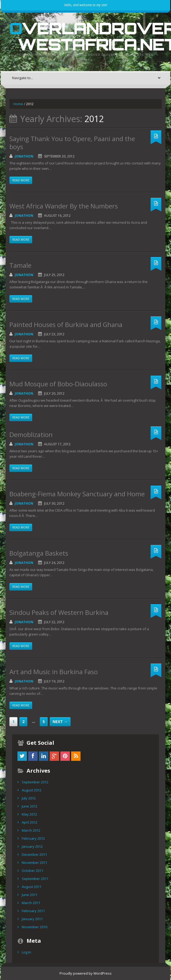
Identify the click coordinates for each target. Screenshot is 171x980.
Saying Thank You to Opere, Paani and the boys (72, 143)
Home (18, 104)
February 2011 (33, 911)
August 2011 (32, 887)
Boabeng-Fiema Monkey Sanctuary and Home (77, 494)
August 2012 (32, 790)
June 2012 (30, 806)
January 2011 (32, 919)
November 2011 (34, 862)
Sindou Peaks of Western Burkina (59, 612)
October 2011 (32, 871)
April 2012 (30, 822)
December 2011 (34, 854)
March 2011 (31, 903)
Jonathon (24, 156)
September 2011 (35, 879)
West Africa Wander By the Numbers (64, 206)
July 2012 (29, 798)
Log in (26, 952)
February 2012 (33, 838)
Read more (21, 180)
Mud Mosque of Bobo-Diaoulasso (58, 384)
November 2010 (34, 927)
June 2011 (30, 895)
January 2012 (32, 846)
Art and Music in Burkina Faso (54, 672)
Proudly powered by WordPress (86, 973)
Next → (60, 722)
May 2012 (29, 814)
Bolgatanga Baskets (39, 553)
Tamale (20, 265)
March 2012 (31, 830)
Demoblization (31, 434)
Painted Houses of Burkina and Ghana (66, 324)
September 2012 (35, 782)
